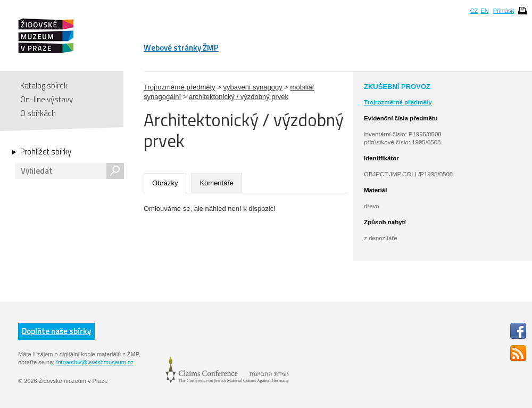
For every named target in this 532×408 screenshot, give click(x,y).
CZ (474, 11)
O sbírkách (38, 113)
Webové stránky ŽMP (181, 48)
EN (484, 11)
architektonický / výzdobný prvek (239, 97)
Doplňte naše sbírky (56, 331)
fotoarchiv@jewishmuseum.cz (95, 362)
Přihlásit (504, 11)
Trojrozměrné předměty (180, 87)
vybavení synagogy (252, 87)
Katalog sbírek (44, 85)
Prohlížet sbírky (46, 152)
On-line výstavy (47, 99)
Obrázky (165, 183)
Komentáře (217, 183)
